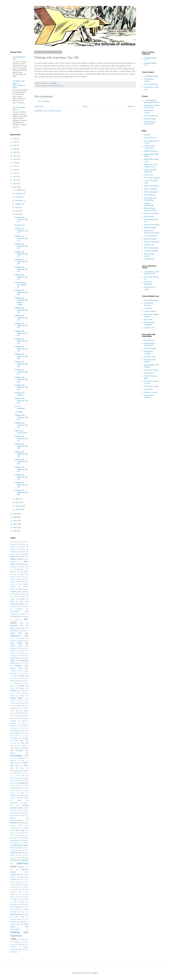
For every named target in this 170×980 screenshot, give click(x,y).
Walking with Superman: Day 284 (21, 493)
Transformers (15, 914)
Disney (24, 631)
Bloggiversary (19, 569)
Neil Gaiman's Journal (149, 80)
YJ (25, 949)
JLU (27, 713)
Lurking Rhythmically (149, 204)
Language (13, 721)
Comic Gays (149, 175)
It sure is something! (20, 407)
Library (15, 728)
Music (26, 765)
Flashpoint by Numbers (20, 394)
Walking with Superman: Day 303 (21, 326)
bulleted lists (14, 584)
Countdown (14, 614)
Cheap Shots (16, 594)
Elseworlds (14, 641)
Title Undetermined (151, 248)
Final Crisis (16, 656)
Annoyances (23, 544)
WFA (14, 944)
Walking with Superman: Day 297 (21, 372)
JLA (19, 713)
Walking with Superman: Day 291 (21, 438)
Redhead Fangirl (150, 228)
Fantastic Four (23, 653)
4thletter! (147, 135)
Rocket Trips (16, 825)
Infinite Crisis (17, 708)
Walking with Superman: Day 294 (21, 401)
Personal (13, 793)
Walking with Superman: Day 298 (21, 364)
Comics (13, 599)
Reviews (14, 823)
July (17, 207)
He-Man (21, 686)
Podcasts (23, 795)
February (19, 506)
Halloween (17, 683)
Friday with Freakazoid (19, 661)
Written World (149, 259)
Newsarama (148, 320)
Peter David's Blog (151, 84)
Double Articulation (151, 192)
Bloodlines (13, 572)
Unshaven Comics (16, 919)
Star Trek (22, 855)
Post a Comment (44, 101)
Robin (24, 823)
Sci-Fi (26, 828)
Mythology (14, 770)
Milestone (13, 761)
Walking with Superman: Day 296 (21, 380)
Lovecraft (13, 743)
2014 (15, 177)
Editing (22, 638)
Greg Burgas (14, 678)
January (18, 509)
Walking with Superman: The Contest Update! (21, 301)
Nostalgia (21, 783)
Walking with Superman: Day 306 (21, 292)
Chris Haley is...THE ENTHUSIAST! (152, 273)
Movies (25, 763)
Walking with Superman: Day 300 (21, 349)
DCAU (22, 623)
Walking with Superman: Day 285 (21, 485)
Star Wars (14, 858)
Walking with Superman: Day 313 (21, 231)
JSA (14, 716)
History (22, 688)
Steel (23, 858)
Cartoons (14, 591)
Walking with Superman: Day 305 (21, 310)
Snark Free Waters (151, 392)
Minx (23, 761)
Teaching (20, 877)
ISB (25, 708)
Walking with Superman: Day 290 (21, 446)
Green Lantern (18, 676)
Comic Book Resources (149, 304)
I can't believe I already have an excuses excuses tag (19, 701)
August (18, 204)
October (18, 197)
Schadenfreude (15, 828)
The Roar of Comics (151, 386)
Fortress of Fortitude (151, 370)
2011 (15, 187)
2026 (15, 139)
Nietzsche (13, 778)
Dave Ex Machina (151, 189)
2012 (15, 184)
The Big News (20, 225)
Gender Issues (16, 668)
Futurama (17, 663)
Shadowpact (14, 838)
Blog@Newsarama (151, 151)
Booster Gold (14, 577)
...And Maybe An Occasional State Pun (152, 101)
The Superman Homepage (149, 324)
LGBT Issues (24, 725)
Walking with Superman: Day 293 (21, 417)
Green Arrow (24, 673)
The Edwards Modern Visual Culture (152, 106)
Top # (26, 907)
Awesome (22, 552)
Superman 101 (149, 245)
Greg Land (23, 678)
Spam (24, 850)
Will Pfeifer (22, 944)
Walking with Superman (56, 86)
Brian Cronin (22, 579)
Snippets (26, 848)
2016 (15, 170)
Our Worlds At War (19, 790)
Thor (23, 902)
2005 (15, 531)
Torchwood (17, 909)
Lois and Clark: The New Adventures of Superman (19, 736)
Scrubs (20, 833)
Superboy (14, 860)
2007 (15, 524)
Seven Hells (148, 389)
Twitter (22, 917)
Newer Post (39, 106)
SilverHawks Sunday (20, 845)
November (19, 194)
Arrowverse (14, 549)
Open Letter (25, 788)
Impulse (26, 706)
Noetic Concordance (151, 213)
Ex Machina (22, 648)
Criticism (14, 616)
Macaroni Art (15, 746)
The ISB (25, 889)
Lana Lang (23, 718)
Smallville (17, 848)
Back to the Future (16, 554)
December (19, 190)
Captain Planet (22, 589)
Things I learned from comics (19, 897)
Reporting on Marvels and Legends (152, 232)
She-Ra (26, 843)
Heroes (13, 688)
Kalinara (15, 718)
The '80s (15, 884)
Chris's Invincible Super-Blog (150, 171)
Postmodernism (15, 803)
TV (12, 917)
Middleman (21, 758)
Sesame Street (21, 835)
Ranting (13, 818)
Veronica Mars (15, 924)
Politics (19, 800)
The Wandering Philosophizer (150, 123)
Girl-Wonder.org (150, 195)
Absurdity (18, 542)
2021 (15, 156)
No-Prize (13, 783)
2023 (15, 149)
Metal (12, 758)
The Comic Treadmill (152, 178)
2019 (15, 159)
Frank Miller (22, 658)
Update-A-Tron (150, 328)
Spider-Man (15, 853)
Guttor (12, 681)
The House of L (150, 373)
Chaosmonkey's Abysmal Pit (150, 344)
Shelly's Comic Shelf (152, 242)
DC (26, 619)
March (18, 502)
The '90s (23, 884)
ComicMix (148, 308)
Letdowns (13, 726)
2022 (15, 152)
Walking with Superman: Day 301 (21, 341)
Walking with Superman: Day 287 (21, 469)
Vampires (22, 922)
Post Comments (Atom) (52, 111)
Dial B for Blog (150, 357)
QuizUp (24, 813)
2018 (15, 163)
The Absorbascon (150, 138)
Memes (13, 753)
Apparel (13, 547)
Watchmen (16, 942)
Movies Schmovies (151, 116)
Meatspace (19, 750)
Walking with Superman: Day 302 (21, 333)
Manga (18, 748)
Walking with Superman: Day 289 (21, 454)
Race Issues (14, 815)
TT (25, 914)
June (17, 211)
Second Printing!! (150, 239)
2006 (15, 528)
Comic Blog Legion (151, 300)
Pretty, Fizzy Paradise (152, 225)
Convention (14, 611)
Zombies (13, 952)
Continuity (19, 609)
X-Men (20, 949)
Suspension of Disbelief (149, 396)
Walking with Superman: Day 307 (21, 277)
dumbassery (15, 636)
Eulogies (13, 648)
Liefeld (23, 728)
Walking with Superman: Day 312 (21, 238)
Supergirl (25, 860)
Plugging (13, 795)
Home (85, 106)
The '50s (18, 882)
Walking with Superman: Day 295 (21, 387)
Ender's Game (16, 646)
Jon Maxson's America (149, 111)
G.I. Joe (25, 663)
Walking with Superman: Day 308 (21, 269)
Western (26, 942)
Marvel (25, 748)
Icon (14, 706)
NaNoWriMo (24, 771)
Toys (23, 912)
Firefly (24, 656)
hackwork (20, 681)
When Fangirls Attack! (149, 255)
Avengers (13, 552)
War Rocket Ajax (23, 939)
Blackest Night (24, 567)
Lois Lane (19, 740)
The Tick (22, 894)
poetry (12, 798)
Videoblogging (15, 929)
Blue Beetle (24, 572)
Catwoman (25, 592)
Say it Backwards (150, 236)
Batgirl (23, 556)
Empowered (23, 641)
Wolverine (13, 947)
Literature (25, 731)
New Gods (21, 775)
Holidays (14, 691)
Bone (15, 574)
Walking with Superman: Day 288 (21, 462)
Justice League (23, 716)
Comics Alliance (150, 311)
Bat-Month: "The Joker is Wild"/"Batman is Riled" (19, 84)
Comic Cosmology (19, 596)
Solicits (16, 850)
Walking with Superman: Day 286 (21, 477)
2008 (15, 521)
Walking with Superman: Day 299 (21, 356)
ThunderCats (14, 904)
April (17, 499)
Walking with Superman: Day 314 (21, 219)
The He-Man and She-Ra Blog (150, 199)
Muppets (17, 766)
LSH (22, 743)
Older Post (131, 106)
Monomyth (14, 763)
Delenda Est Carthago (148, 353)
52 (11, 542)
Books (23, 574)
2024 (15, 145)
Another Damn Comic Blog (149, 147)
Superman (44, 86)
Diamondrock (15, 631)
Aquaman (22, 546)
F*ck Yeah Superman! (148, 283)
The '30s (21, 879)
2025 (15, 142)
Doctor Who (16, 633)
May (17, 214)
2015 (15, 173)
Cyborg (16, 620)
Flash (12, 658)
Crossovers (25, 616)
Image (19, 706)
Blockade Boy (149, 340)
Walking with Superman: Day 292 (21, 425)
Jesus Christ (15, 711)
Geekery (18, 666)
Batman (14, 559)
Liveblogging (17, 733)
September (19, 200)
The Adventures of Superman (19, 887)
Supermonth (15, 874)
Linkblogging (15, 731)
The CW (16, 889)
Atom (23, 549)
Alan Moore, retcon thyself (21, 432)
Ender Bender (16, 643)
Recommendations (16, 820)
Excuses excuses (16, 651)
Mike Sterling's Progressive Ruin (150, 209)
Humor (13, 698)
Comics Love (15, 604)
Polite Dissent (149, 216)
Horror (22, 696)
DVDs (12, 638)
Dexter (23, 628)
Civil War (25, 594)
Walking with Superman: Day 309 (21, 262)
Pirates (23, 793)
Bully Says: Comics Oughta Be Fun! (151, 165)
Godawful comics (16, 671)
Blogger (95, 973)
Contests (25, 606)
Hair (27, 681)
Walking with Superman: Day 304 (21, 318)
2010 (15, 514)
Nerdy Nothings (17, 773)
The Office (18, 892)
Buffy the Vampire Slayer (18, 582)
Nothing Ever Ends (16, 785)
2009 (15, 517)
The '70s (26, 882)
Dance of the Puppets (152, 186)
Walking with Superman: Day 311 (21, 246)
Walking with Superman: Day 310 (21, 254)
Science (17, 830)
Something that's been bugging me (21, 285)
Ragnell (24, 815)
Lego (23, 723)
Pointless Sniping (23, 798)
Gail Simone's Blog (151, 76)
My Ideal (20, 768)
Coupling (23, 614)
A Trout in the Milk (151, 251)
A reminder (19, 412)
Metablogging (16, 755)
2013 (15, 180)
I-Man (26, 703)
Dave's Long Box (150, 348)
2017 (15, 166)
